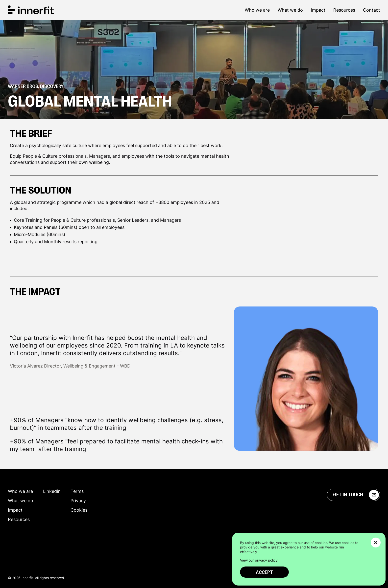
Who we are (257, 10)
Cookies (79, 510)
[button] (376, 543)
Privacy (78, 501)
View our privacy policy (259, 560)
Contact (372, 10)
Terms (77, 491)
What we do (290, 10)
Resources (344, 10)
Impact (318, 10)
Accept (264, 572)
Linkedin (52, 491)
